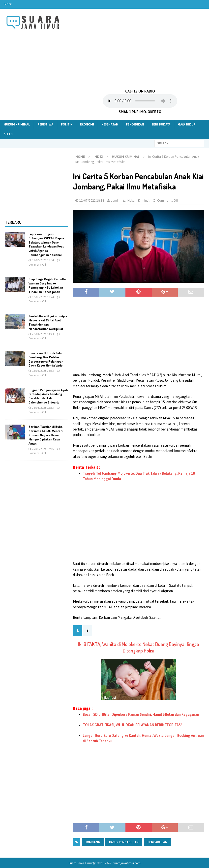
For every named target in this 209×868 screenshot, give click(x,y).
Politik (67, 124)
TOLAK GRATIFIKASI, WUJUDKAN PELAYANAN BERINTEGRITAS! (132, 725)
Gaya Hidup (187, 124)
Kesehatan (110, 124)
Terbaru (13, 222)
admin (115, 201)
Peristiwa (45, 124)
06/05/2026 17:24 (43, 297)
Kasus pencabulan (124, 842)
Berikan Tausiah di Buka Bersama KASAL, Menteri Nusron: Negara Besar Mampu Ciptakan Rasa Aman (45, 435)
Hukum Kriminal (17, 124)
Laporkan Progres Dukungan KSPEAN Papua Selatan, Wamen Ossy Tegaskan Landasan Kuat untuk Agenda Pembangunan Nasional (46, 244)
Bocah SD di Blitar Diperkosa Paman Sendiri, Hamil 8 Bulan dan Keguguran (141, 714)
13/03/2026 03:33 (43, 371)
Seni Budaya (161, 124)
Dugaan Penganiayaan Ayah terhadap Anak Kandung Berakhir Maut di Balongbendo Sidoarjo (48, 396)
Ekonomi (87, 124)
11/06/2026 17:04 (43, 260)
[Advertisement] (140, 48)
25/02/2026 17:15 (43, 449)
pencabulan (157, 842)
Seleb (8, 134)
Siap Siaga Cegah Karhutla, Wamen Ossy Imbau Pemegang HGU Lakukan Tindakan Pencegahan (47, 285)
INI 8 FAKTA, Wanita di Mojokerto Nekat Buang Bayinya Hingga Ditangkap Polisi (138, 647)
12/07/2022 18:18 (92, 201)
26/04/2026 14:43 (43, 334)
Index (8, 4)
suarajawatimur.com (127, 863)
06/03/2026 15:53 (43, 408)
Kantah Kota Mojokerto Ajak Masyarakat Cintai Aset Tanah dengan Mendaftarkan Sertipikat (48, 322)
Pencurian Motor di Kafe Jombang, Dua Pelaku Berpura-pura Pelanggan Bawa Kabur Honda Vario (46, 359)
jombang (93, 842)
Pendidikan (135, 124)
